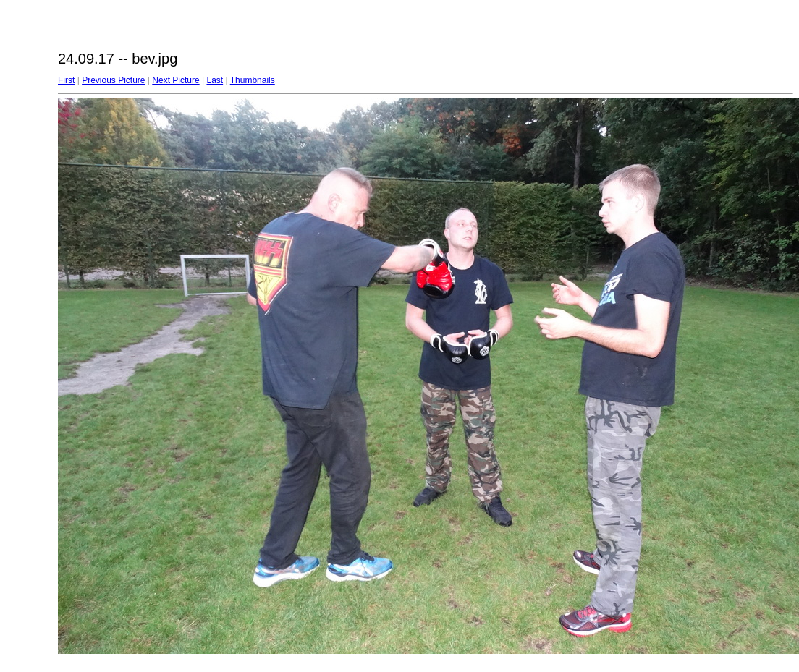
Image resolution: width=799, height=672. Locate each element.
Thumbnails (253, 80)
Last (215, 80)
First (66, 80)
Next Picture (176, 80)
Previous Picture (113, 80)
